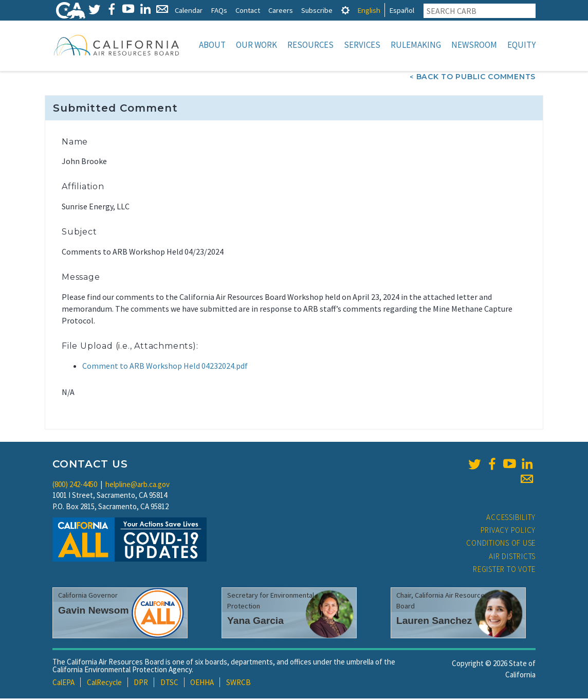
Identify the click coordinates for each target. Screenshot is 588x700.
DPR (141, 683)
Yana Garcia (255, 622)
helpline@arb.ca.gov (137, 485)
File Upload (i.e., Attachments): (130, 347)
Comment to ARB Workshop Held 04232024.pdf (165, 367)
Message (81, 278)
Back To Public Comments (476, 78)
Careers (281, 10)
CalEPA (63, 683)
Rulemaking (416, 45)
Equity (521, 45)
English (369, 10)
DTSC (169, 683)
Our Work (256, 45)
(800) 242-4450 (75, 485)
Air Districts (512, 557)
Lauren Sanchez (434, 622)
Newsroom (474, 45)
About (212, 45)
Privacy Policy (508, 531)
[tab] (345, 10)
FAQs (219, 10)
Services (362, 45)
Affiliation (83, 187)
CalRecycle (104, 683)
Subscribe (317, 10)
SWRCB (238, 683)
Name (75, 143)
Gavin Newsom (94, 611)
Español (402, 10)
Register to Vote (504, 570)
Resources (310, 45)
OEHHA (202, 683)
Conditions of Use (501, 544)
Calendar (189, 10)
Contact (248, 10)
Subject (79, 233)
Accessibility (511, 518)
